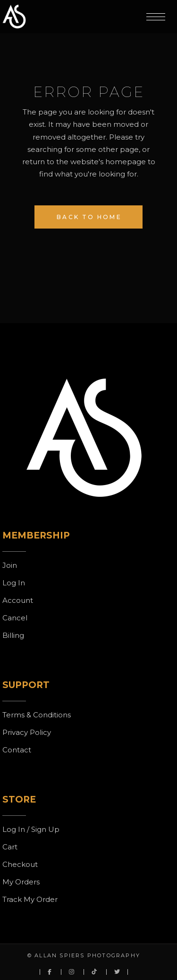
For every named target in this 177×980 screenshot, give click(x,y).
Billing (13, 635)
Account (18, 600)
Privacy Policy (27, 732)
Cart (10, 847)
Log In (14, 583)
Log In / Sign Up (31, 829)
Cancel (15, 618)
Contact (17, 750)
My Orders (21, 882)
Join (10, 565)
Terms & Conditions (37, 715)
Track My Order (30, 899)
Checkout (20, 864)
